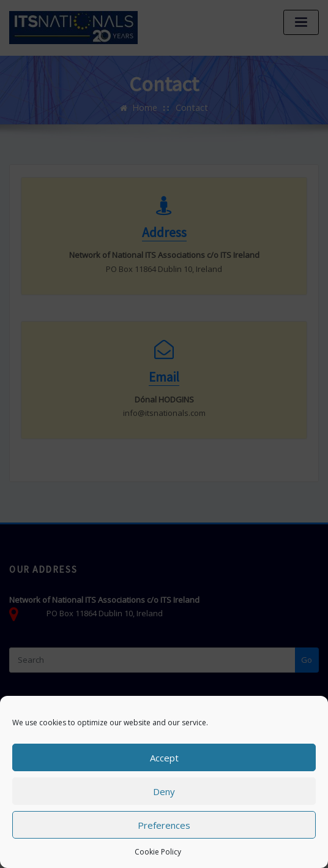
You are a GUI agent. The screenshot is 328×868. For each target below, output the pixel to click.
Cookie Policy (158, 852)
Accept (164, 758)
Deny (164, 791)
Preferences (164, 825)
